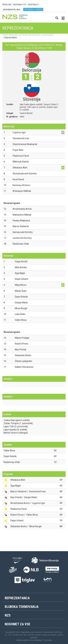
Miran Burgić (35, 526)
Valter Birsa (9, 450)
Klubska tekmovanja (22, 607)
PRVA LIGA (7, 4)
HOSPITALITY (33, 4)
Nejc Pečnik (16, 497)
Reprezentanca (15, 35)
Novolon (49, 640)
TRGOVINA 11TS (19, 4)
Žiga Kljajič (16, 486)
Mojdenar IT (39, 640)
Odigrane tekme (10, 38)
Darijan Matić (31, 497)
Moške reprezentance (31, 35)
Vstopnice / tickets (33, 9)
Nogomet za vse (18, 624)
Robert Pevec (17, 515)
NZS (8, 615)
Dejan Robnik (10, 456)
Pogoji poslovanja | (50, 635)
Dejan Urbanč (17, 521)
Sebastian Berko (19, 526)
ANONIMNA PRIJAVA (12, 10)
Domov (5, 35)
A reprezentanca (47, 35)
